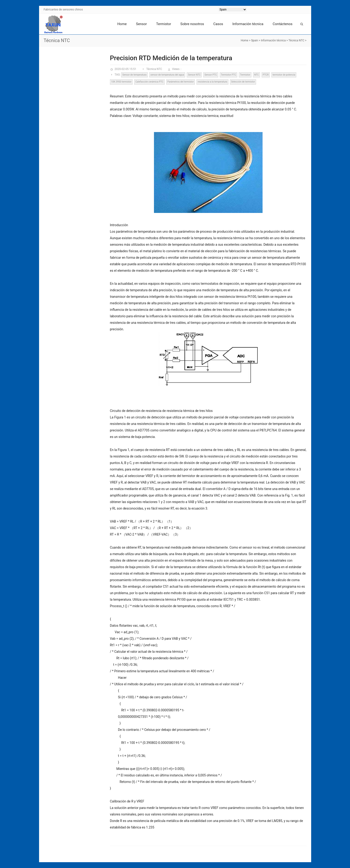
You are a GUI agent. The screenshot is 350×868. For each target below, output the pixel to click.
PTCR (266, 75)
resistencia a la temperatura (212, 82)
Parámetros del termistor (180, 82)
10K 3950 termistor (121, 82)
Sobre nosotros (192, 24)
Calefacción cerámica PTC (149, 82)
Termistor (163, 24)
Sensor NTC (194, 75)
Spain (255, 40)
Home (122, 24)
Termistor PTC (229, 75)
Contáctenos (283, 24)
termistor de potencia (284, 75)
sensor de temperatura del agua (167, 75)
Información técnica (248, 24)
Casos (218, 24)
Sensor (142, 24)
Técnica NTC (296, 40)
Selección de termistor (243, 82)
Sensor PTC (211, 75)
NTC (257, 75)
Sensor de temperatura (134, 75)
